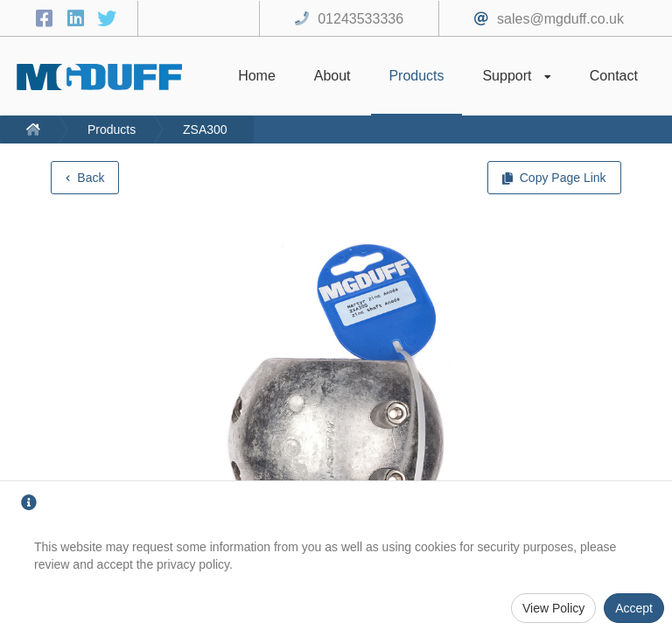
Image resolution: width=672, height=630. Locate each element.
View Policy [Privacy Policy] (553, 608)
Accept (634, 608)
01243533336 (360, 19)
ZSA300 (205, 129)
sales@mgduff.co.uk (560, 19)
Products (112, 129)
